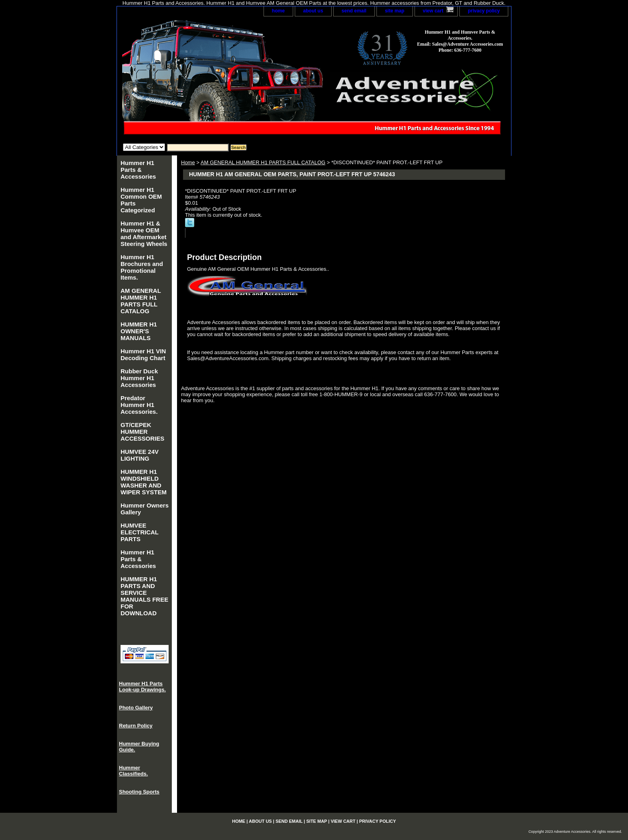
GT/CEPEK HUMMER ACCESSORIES (142, 432)
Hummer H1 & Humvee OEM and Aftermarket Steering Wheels (144, 234)
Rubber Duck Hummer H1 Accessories (139, 378)
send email (354, 11)
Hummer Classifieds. (133, 771)
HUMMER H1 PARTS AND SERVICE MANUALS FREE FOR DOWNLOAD (144, 596)
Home (188, 162)
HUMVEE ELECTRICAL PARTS (140, 532)
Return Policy (136, 726)
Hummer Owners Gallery (145, 509)
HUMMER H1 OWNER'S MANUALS (139, 331)
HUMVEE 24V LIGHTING (140, 455)
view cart (433, 11)
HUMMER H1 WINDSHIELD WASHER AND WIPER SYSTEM (144, 482)
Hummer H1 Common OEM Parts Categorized (141, 200)
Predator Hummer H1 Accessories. (139, 405)
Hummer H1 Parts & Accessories (138, 170)
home (278, 11)
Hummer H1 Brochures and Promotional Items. (142, 267)
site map (395, 11)
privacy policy (484, 11)
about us (313, 11)
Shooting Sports (139, 792)
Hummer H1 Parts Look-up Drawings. (142, 687)
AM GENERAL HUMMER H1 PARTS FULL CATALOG (263, 162)
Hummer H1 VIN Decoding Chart (143, 355)
